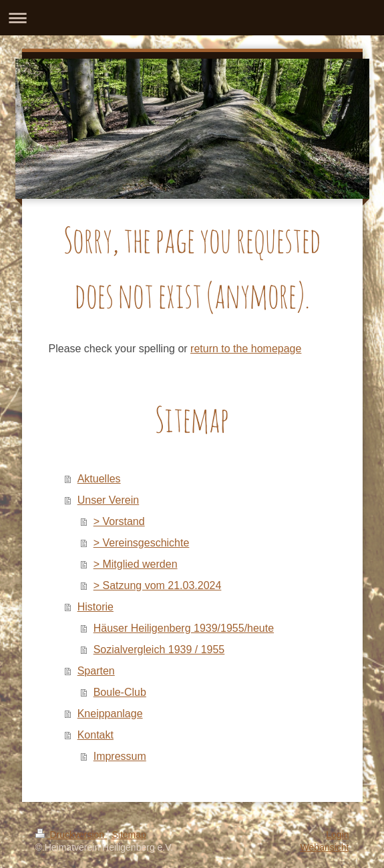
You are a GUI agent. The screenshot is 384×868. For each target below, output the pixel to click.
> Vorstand (119, 521)
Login (337, 835)
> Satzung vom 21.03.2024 (158, 585)
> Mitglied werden (136, 564)
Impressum (120, 756)
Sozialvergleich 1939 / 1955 (159, 649)
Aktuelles (99, 479)
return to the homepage (246, 349)
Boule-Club (120, 692)
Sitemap (129, 835)
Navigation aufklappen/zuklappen (192, 18)
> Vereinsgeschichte (142, 543)
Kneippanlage (110, 714)
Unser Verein (109, 500)
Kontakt (95, 735)
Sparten (96, 671)
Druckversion (71, 835)
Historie (95, 607)
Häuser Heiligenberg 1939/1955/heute (184, 628)
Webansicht (325, 847)
